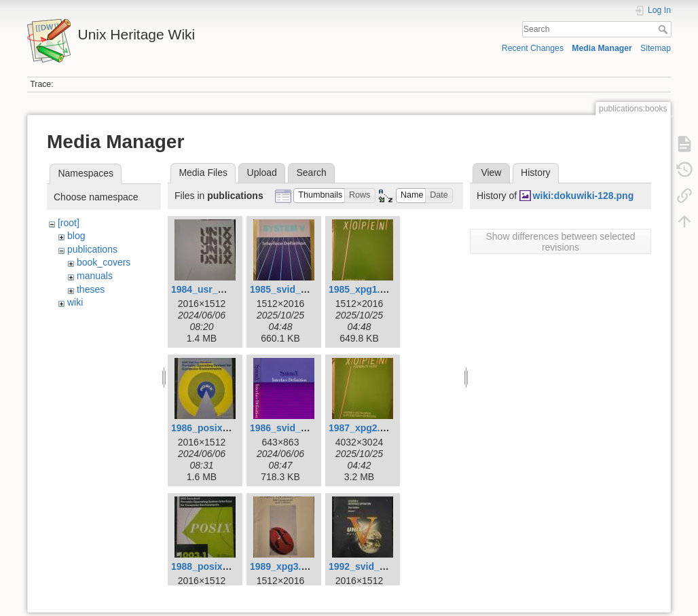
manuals (95, 276)
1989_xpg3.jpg (283, 566)
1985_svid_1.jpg (286, 289)
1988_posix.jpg (205, 566)
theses (91, 289)
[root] (69, 223)
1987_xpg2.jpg (362, 428)
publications (92, 249)
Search (664, 29)
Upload (262, 173)
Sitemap (656, 48)
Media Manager (602, 48)
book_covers (104, 262)
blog (76, 236)
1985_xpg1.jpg (362, 289)
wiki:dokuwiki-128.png (584, 196)
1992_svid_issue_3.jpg (380, 566)
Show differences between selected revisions (561, 242)
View (491, 173)
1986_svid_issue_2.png (303, 428)
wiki (75, 302)
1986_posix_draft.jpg (218, 428)
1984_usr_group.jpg (216, 289)
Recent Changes (533, 48)
